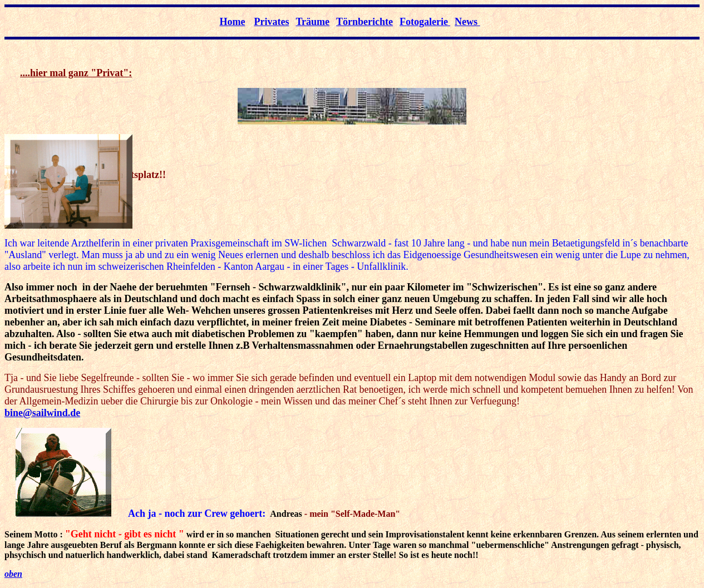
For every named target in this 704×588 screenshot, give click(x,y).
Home (232, 22)
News (467, 22)
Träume (312, 22)
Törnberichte (365, 22)
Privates (271, 22)
